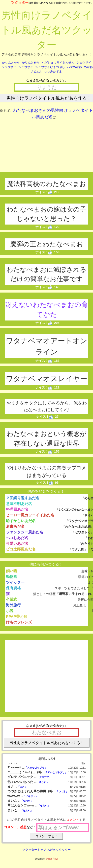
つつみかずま (53, 71)
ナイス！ (44, 192)
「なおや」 (27, 801)
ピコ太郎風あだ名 (21, 549)
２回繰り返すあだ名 (23, 498)
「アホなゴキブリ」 (36, 768)
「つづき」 (62, 791)
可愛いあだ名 (17, 543)
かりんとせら (11, 63)
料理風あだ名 (17, 509)
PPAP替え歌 (17, 616)
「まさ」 (22, 787)
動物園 (12, 577)
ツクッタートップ (34, 850)
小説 (10, 611)
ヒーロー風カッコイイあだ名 (30, 515)
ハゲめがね (74, 67)
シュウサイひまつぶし (50, 67)
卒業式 (12, 599)
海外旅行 (13, 605)
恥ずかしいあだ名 (21, 521)
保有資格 (13, 588)
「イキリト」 (31, 796)
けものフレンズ (19, 622)
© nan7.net (52, 859)
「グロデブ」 (44, 777)
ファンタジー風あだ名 (25, 532)
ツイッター (15, 582)
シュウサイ (84, 63)
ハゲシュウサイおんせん (58, 63)
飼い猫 (12, 571)
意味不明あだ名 (19, 504)
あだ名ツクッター (59, 850)
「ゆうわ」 (43, 782)
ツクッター (20, 2)
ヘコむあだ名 (17, 538)
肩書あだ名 (15, 526)
